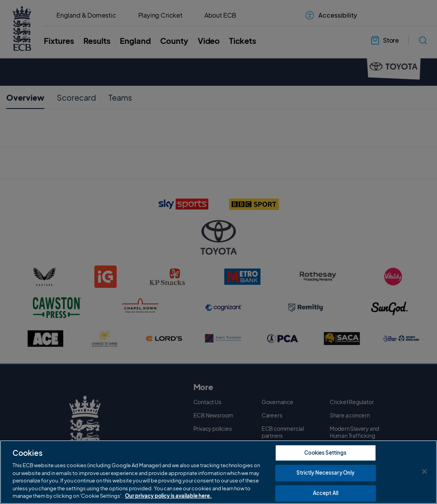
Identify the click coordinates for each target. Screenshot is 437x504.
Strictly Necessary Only (325, 473)
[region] (218, 472)
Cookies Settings (325, 453)
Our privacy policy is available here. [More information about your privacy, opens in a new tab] (168, 496)
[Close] (424, 471)
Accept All (326, 493)
